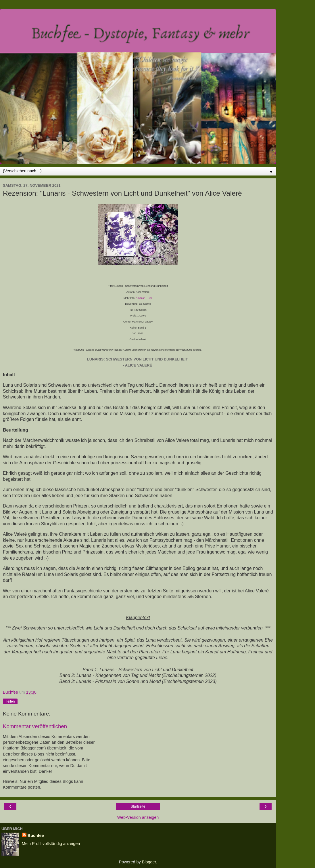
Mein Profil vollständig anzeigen (51, 844)
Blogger (149, 862)
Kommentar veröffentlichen (35, 726)
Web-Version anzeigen (138, 817)
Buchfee (36, 835)
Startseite (138, 806)
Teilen (10, 701)
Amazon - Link (144, 298)
